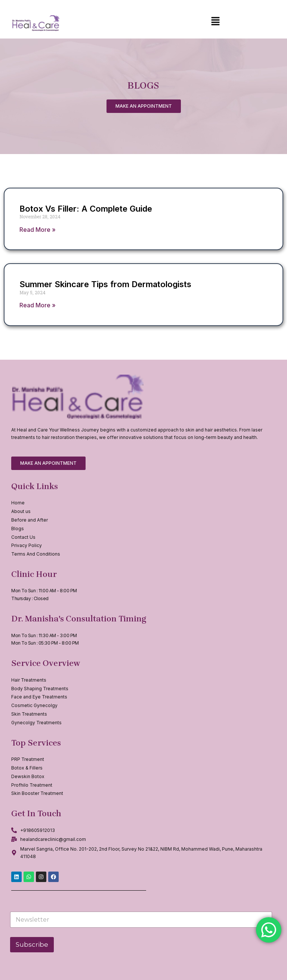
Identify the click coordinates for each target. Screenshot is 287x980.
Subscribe (32, 944)
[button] (215, 22)
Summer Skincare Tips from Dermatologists (105, 284)
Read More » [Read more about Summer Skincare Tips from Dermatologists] (38, 305)
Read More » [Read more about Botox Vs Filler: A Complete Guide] (38, 230)
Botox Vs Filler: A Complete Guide (86, 209)
